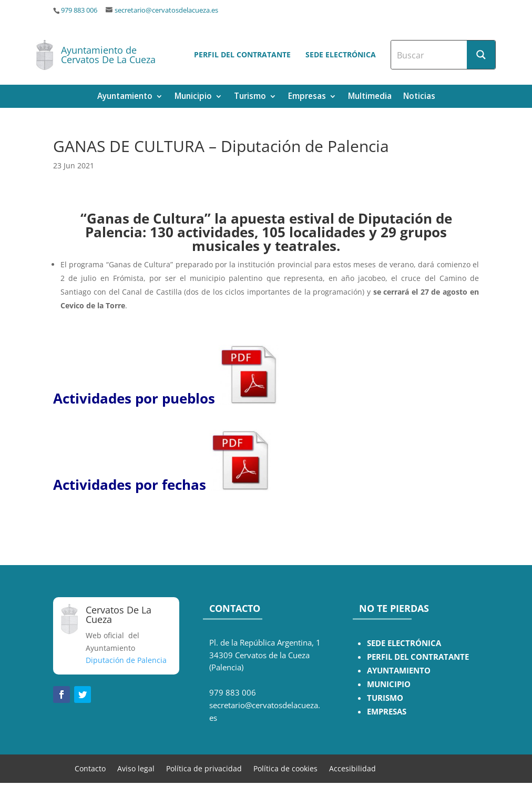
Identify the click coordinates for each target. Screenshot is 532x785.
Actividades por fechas (130, 485)
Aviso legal (136, 768)
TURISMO (385, 698)
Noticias (419, 97)
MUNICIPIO (389, 684)
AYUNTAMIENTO (399, 671)
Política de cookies (285, 768)
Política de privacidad (204, 768)
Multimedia (370, 97)
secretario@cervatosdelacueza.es (166, 10)
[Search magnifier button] (481, 55)
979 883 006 (79, 10)
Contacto (90, 768)
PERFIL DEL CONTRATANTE (418, 657)
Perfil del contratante (242, 54)
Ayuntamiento (125, 97)
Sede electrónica (341, 54)
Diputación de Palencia (126, 660)
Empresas (307, 97)
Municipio (193, 97)
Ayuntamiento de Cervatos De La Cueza (108, 55)
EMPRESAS (387, 712)
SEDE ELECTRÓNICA (404, 643)
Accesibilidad (352, 768)
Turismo (250, 97)
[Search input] (429, 55)
